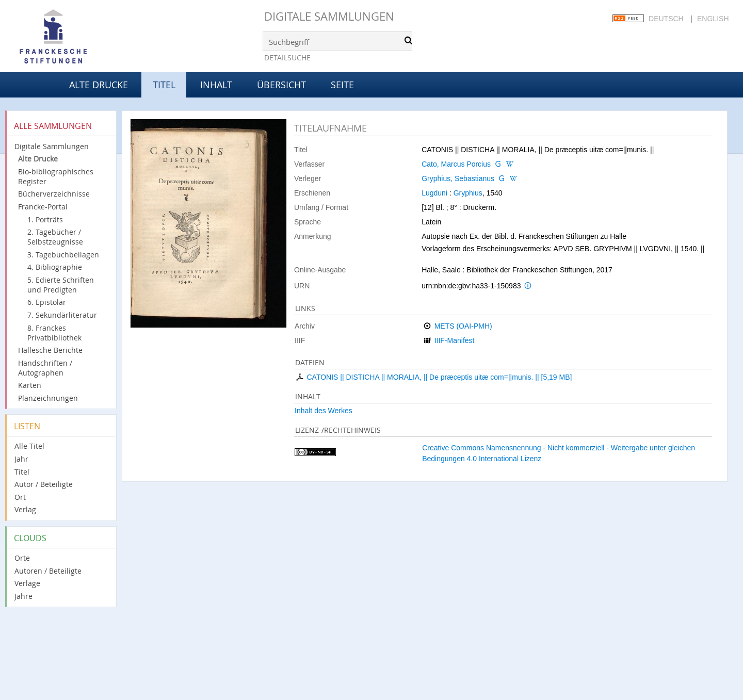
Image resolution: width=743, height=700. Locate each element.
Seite (342, 85)
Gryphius (468, 193)
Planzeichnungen (48, 398)
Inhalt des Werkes (324, 411)
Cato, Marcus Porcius (456, 164)
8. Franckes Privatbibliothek (54, 333)
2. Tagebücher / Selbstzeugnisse (55, 237)
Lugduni (434, 193)
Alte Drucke (99, 85)
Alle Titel (29, 446)
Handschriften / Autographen (45, 368)
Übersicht (281, 85)
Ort (20, 497)
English (713, 19)
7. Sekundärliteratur (62, 315)
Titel (22, 472)
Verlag (25, 509)
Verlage (27, 583)
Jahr (21, 459)
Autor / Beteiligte (44, 484)
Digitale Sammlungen (329, 16)
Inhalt (216, 85)
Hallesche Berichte (50, 350)
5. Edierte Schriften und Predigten (61, 285)
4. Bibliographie (55, 267)
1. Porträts (45, 219)
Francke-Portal (43, 207)
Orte (22, 558)
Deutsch (666, 19)
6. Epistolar (47, 302)
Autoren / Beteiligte (48, 571)
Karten (30, 385)
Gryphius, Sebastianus (458, 178)
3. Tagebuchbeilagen (63, 255)
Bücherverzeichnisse (54, 194)
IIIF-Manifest (455, 340)
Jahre (23, 596)
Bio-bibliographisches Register (56, 176)
